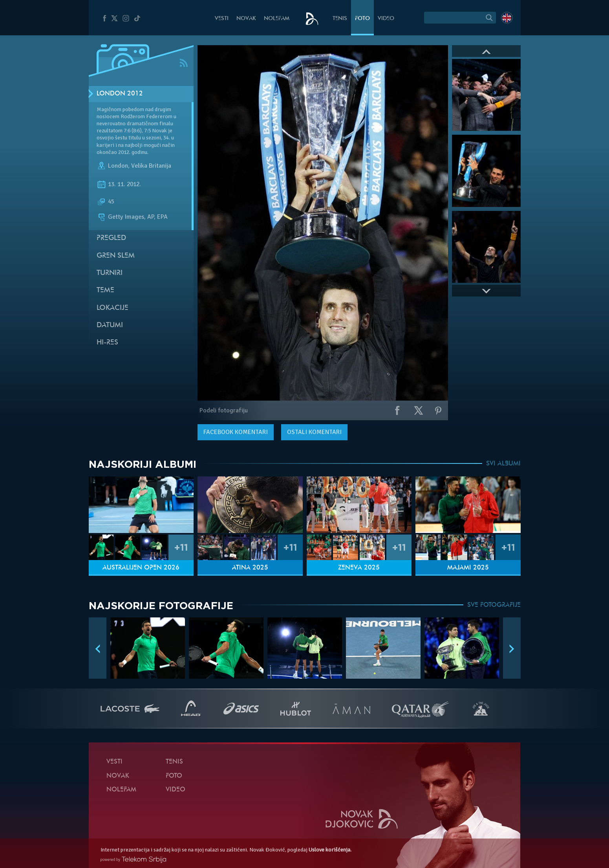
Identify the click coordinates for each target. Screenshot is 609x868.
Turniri (110, 273)
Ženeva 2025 (359, 568)
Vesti (222, 19)
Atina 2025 (250, 568)
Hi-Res (107, 343)
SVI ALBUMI (503, 464)
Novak (246, 19)
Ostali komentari (314, 432)
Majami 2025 (468, 568)
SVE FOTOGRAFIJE (494, 605)
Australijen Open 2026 (141, 568)
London (118, 166)
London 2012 (120, 94)
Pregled (111, 238)
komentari (236, 432)
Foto (362, 19)
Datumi (110, 325)
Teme (105, 290)
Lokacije (112, 308)
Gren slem (116, 256)
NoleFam (277, 19)
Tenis (340, 19)
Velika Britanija (151, 166)
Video (386, 19)
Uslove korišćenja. (330, 850)
